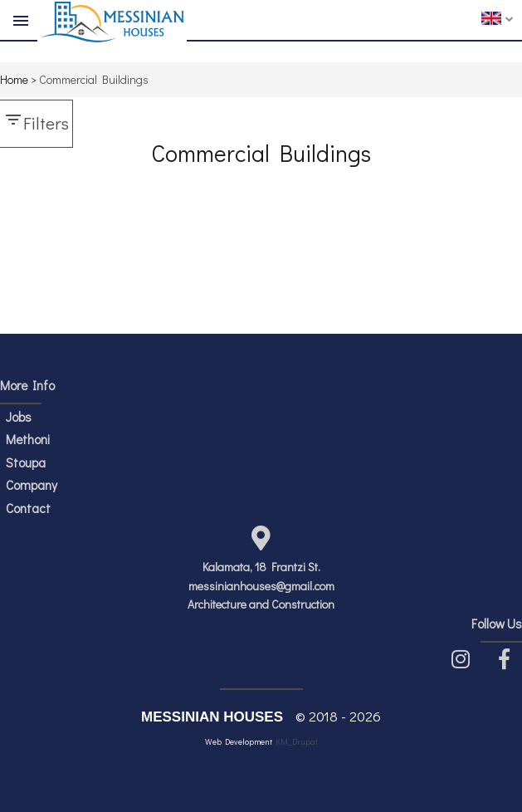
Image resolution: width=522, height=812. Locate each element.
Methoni (28, 439)
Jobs (19, 417)
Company (32, 485)
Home (14, 79)
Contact (28, 508)
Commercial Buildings (94, 79)
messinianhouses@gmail (250, 586)
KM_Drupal (297, 741)
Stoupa (26, 462)
